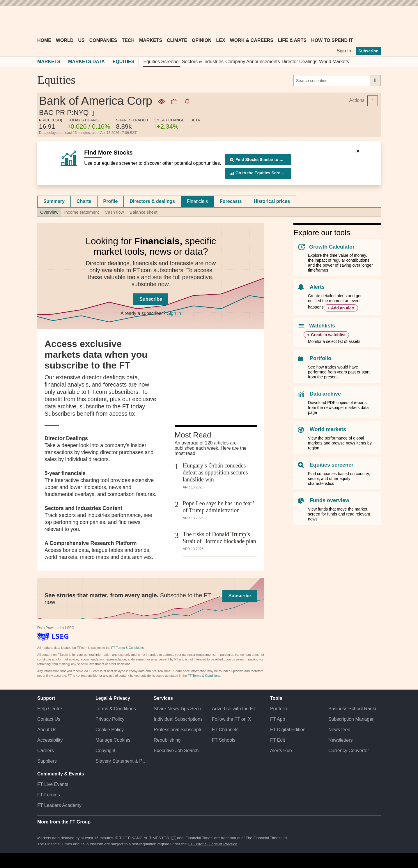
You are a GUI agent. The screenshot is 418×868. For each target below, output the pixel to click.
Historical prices (272, 201)
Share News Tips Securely (180, 709)
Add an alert (343, 308)
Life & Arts (292, 40)
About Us (47, 730)
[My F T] (373, 20)
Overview (49, 212)
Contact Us (49, 719)
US (81, 40)
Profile (111, 201)
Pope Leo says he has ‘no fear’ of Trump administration (218, 507)
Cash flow (114, 212)
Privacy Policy (110, 719)
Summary (54, 201)
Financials (197, 201)
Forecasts (231, 201)
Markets (151, 40)
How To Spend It (332, 40)
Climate (177, 40)
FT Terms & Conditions (127, 648)
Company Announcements (253, 62)
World (65, 40)
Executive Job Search (176, 751)
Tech (128, 40)
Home (44, 40)
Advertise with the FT (234, 709)
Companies (103, 40)
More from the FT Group (64, 822)
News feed (339, 730)
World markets (328, 429)
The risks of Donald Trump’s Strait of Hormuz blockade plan (219, 538)
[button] (40, 20)
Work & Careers (252, 40)
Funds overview (330, 500)
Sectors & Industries (203, 62)
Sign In (344, 51)
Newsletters (341, 740)
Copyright (105, 751)
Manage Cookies (113, 740)
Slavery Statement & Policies (122, 761)
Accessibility (50, 740)
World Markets (334, 62)
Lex (221, 40)
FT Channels (225, 730)
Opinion (202, 40)
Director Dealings (300, 62)
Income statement (82, 212)
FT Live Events (53, 784)
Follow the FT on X (231, 719)
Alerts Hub (281, 751)
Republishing (167, 740)
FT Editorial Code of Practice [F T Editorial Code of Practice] (212, 844)
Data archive (325, 394)
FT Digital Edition (288, 730)
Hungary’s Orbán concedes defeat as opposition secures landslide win (215, 472)
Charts (84, 201)
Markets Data (86, 62)
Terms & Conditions (116, 709)
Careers (46, 751)
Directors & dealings (152, 201)
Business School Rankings (355, 709)
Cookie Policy (110, 730)
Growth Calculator (332, 247)
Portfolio (320, 358)
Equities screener (332, 465)
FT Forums (49, 795)
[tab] (54, 201)
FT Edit (278, 740)
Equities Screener (162, 62)
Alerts (317, 287)
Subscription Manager (351, 719)
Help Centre (50, 709)
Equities (124, 62)
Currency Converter (349, 751)
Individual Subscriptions (178, 719)
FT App (278, 719)
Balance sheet (144, 212)
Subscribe (368, 51)
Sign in (174, 313)
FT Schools (224, 740)
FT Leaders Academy (59, 805)
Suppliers (47, 761)
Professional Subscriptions (180, 730)
